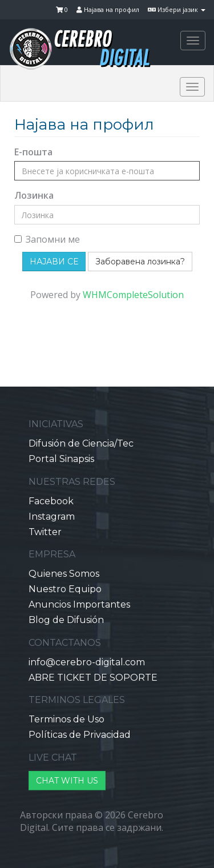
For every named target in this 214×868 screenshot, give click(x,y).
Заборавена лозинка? (140, 262)
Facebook (51, 501)
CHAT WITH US (67, 781)
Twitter (45, 532)
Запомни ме (47, 239)
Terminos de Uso (66, 719)
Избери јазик (177, 9)
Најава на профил (108, 9)
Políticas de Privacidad (80, 735)
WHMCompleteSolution (133, 295)
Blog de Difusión (66, 620)
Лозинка (34, 195)
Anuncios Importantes (79, 604)
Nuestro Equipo (65, 589)
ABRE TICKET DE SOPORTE (93, 678)
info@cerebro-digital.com (87, 662)
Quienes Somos (64, 574)
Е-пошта (33, 152)
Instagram (52, 517)
